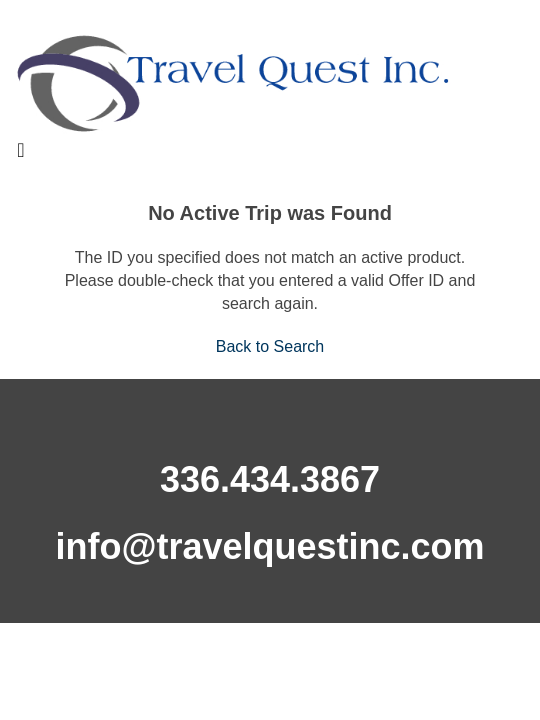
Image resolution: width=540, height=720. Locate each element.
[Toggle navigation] (21, 155)
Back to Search (270, 346)
